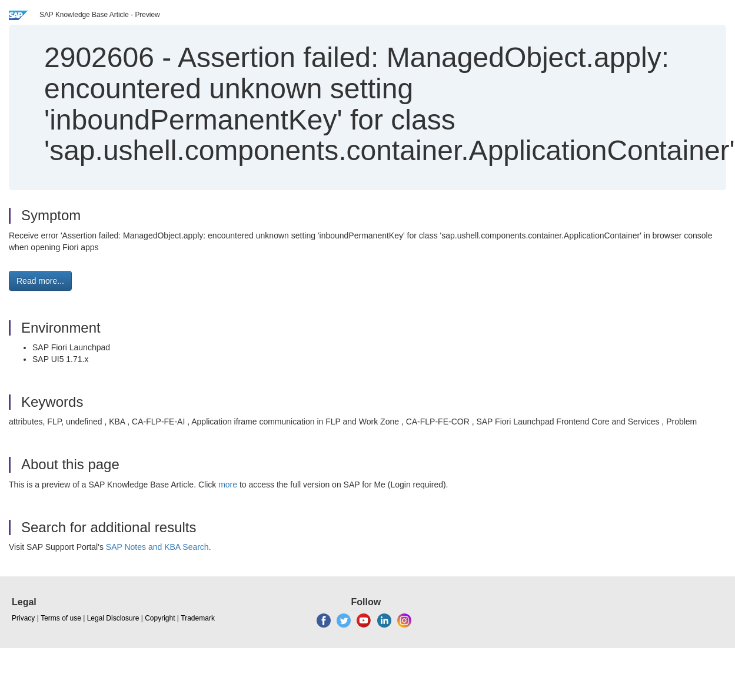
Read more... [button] (40, 281)
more (228, 485)
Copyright (160, 618)
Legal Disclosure (113, 618)
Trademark (198, 618)
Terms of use (61, 618)
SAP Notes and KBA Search (157, 547)
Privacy (23, 618)
